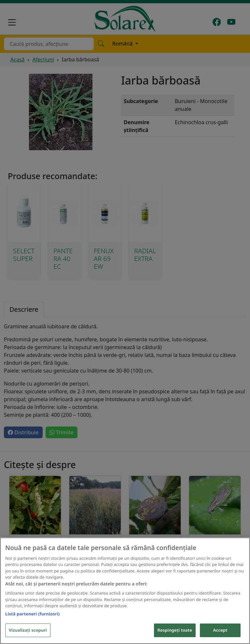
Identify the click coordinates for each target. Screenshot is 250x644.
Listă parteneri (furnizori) (32, 614)
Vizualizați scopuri (28, 631)
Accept (220, 631)
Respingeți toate (175, 631)
